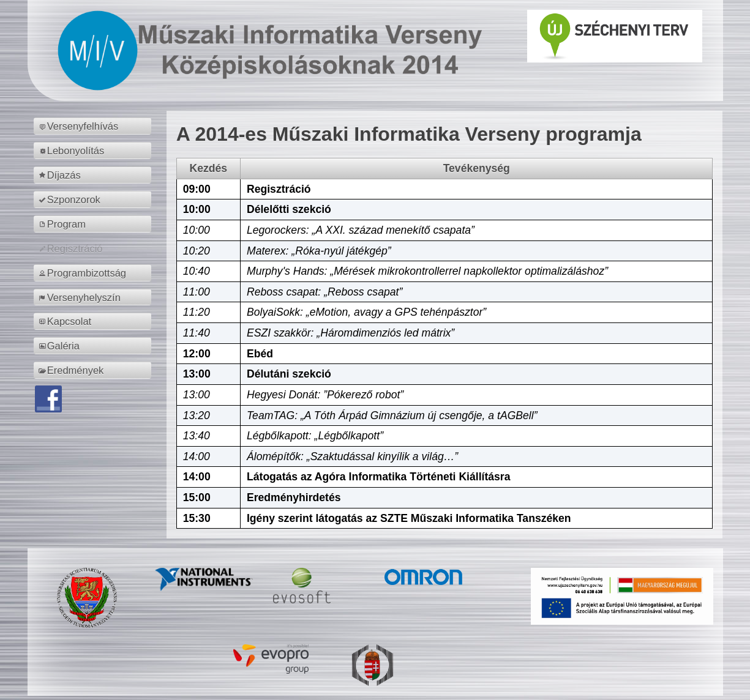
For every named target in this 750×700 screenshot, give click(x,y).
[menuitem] (95, 126)
